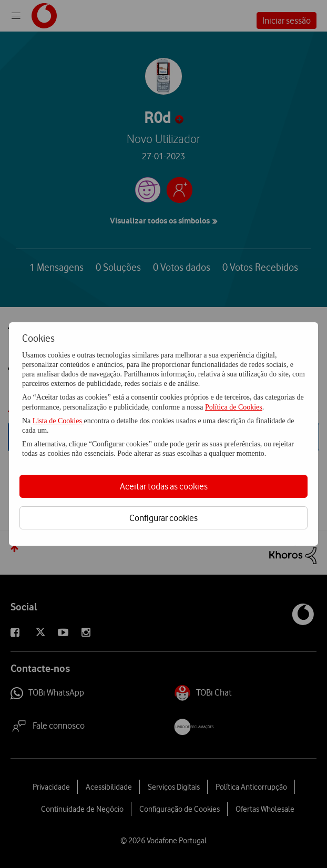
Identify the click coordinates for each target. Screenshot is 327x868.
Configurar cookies (163, 518)
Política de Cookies (234, 407)
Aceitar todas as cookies (164, 486)
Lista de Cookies (58, 421)
